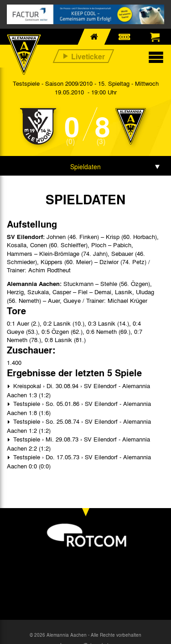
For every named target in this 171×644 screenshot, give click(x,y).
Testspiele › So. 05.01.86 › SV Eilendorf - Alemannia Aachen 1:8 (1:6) (79, 408)
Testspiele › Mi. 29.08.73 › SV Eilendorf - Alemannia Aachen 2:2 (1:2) (78, 444)
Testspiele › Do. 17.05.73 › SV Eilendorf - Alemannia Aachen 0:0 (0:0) (79, 461)
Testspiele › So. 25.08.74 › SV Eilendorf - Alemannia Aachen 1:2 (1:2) (79, 426)
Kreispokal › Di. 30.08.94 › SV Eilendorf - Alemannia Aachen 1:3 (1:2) (78, 390)
